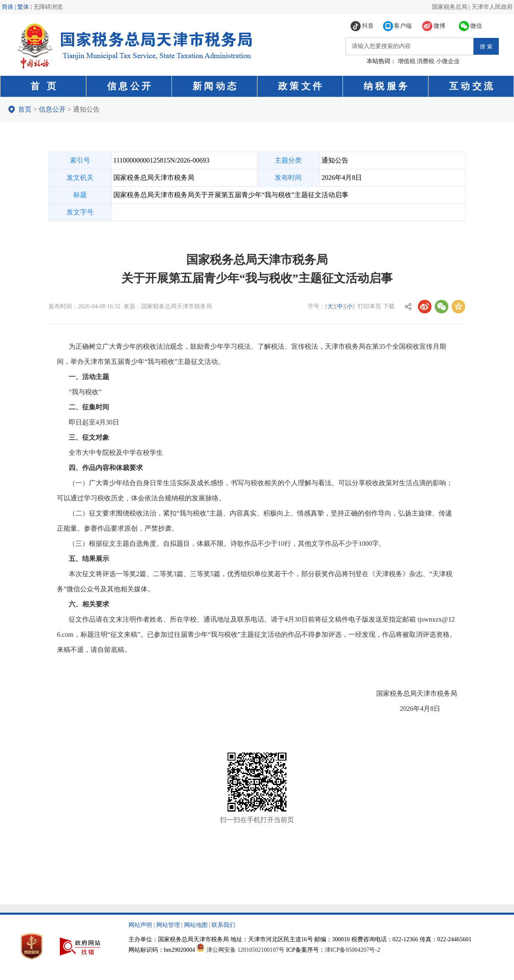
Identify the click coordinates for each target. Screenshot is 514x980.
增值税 (407, 61)
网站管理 (168, 925)
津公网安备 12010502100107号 (246, 950)
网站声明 (140, 925)
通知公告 (86, 109)
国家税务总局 (450, 7)
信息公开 (52, 109)
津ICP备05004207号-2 (352, 950)
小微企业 (448, 61)
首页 (25, 109)
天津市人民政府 (492, 7)
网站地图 (196, 925)
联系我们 (223, 925)
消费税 (426, 61)
